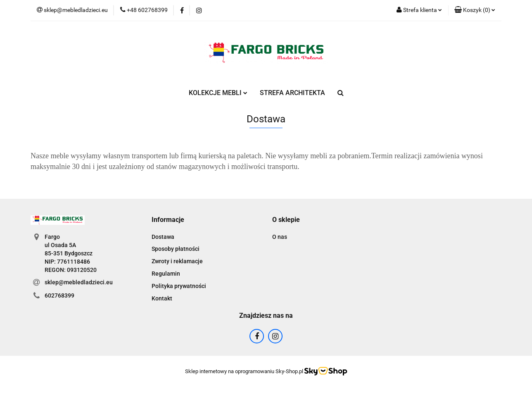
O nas (280, 237)
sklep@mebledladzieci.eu (79, 282)
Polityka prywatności (179, 286)
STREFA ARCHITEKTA (292, 93)
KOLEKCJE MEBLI (218, 93)
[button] (475, 10)
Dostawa (163, 237)
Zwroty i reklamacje (177, 261)
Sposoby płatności (176, 249)
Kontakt (162, 298)
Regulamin (166, 274)
